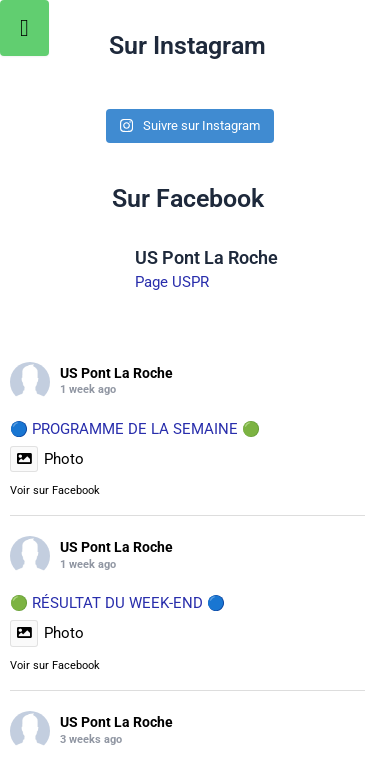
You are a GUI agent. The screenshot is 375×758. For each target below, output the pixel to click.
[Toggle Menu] (24, 28)
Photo (47, 459)
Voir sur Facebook (55, 490)
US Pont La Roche (116, 373)
